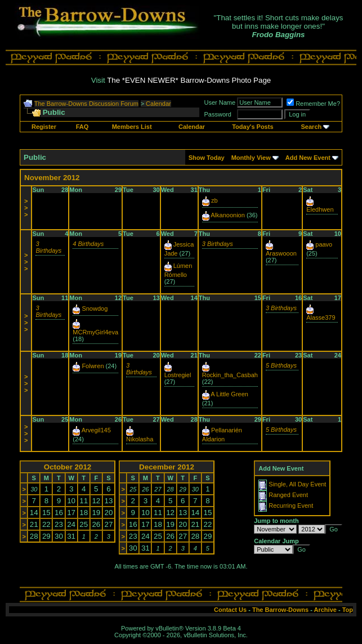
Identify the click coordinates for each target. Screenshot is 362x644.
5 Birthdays (281, 365)
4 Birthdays (88, 244)
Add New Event (308, 158)
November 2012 (52, 178)
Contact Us (230, 610)
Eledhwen (320, 209)
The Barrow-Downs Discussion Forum (86, 104)
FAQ (82, 127)
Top (348, 610)
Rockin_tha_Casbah (230, 375)
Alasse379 (321, 317)
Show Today (207, 158)
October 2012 (68, 467)
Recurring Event (291, 506)
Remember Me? (313, 104)
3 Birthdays (48, 247)
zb (214, 200)
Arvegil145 (96, 430)
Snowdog (95, 308)
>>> (26, 208)
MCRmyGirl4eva (95, 332)
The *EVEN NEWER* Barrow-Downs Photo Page (189, 80)
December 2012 (167, 467)
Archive (325, 610)
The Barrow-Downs (280, 610)
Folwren (93, 366)
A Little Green (229, 394)
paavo (324, 244)
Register (44, 127)
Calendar (158, 104)
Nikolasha (140, 439)
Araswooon (281, 253)
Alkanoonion (228, 215)
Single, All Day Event (297, 484)
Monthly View (251, 158)
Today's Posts (252, 127)
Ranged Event (288, 495)
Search (312, 127)
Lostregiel (178, 375)
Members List (132, 127)
